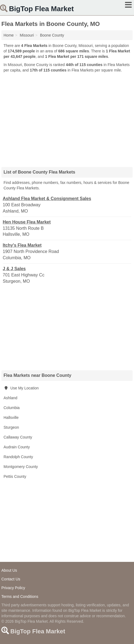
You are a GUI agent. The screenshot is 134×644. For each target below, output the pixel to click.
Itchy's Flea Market (22, 245)
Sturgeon (11, 427)
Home (9, 35)
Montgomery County (21, 467)
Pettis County (15, 476)
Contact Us (11, 579)
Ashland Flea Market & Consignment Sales (47, 199)
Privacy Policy (13, 588)
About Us (9, 570)
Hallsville (11, 418)
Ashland (10, 398)
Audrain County (17, 447)
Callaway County (18, 437)
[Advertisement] (67, 118)
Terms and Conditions (20, 597)
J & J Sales (14, 269)
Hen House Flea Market (27, 222)
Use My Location (21, 388)
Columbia (12, 408)
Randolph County (18, 457)
